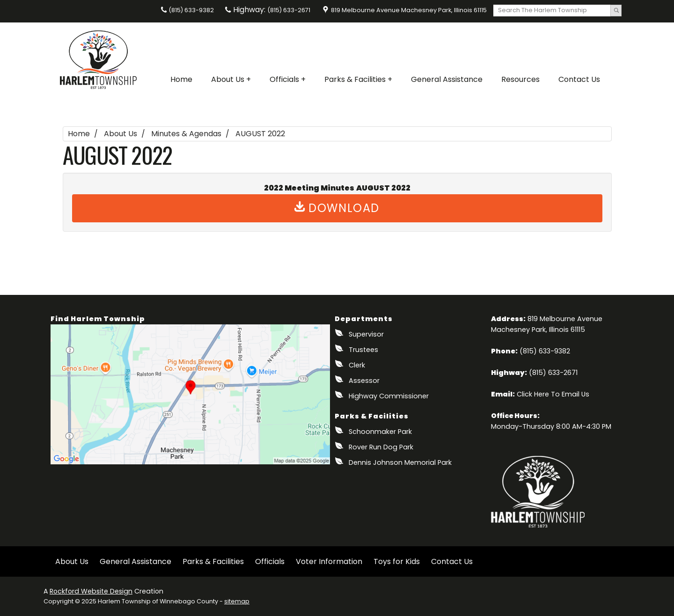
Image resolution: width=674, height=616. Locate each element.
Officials (270, 561)
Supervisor (366, 334)
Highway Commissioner (389, 396)
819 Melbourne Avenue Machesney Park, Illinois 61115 (409, 10)
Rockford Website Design (91, 591)
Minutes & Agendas (186, 134)
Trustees (363, 350)
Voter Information (329, 561)
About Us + (231, 79)
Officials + (288, 79)
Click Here (533, 394)
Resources (520, 79)
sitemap (237, 601)
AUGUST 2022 (260, 134)
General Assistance (447, 79)
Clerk (357, 365)
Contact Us (579, 79)
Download (337, 208)
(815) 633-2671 (289, 10)
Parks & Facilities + (358, 79)
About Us (121, 134)
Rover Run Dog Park (381, 447)
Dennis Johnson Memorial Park (400, 462)
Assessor (364, 381)
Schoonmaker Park (380, 432)
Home (181, 79)
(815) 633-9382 (191, 10)
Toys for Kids (397, 561)
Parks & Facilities (213, 561)
